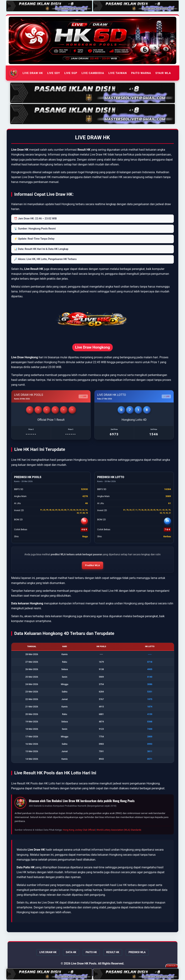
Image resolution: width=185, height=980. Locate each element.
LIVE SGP (71, 73)
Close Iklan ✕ (172, 966)
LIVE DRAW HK (33, 73)
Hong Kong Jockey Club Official (79, 830)
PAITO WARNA (141, 73)
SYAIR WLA (163, 73)
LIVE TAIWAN (118, 73)
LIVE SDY (54, 73)
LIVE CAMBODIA (93, 73)
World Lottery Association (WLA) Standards (119, 830)
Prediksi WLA (92, 565)
